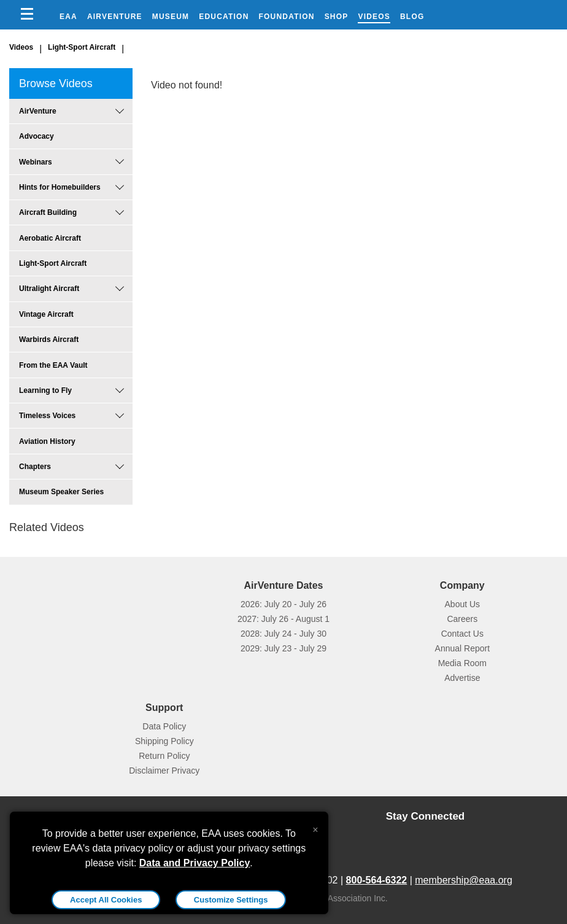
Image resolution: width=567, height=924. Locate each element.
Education (224, 17)
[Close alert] (315, 827)
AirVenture (115, 17)
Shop (337, 17)
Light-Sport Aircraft (82, 47)
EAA (68, 17)
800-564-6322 (377, 880)
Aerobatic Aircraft (50, 238)
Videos (374, 17)
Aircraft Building (48, 212)
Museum (171, 17)
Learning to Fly (45, 390)
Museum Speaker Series (61, 492)
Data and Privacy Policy (195, 863)
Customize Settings (231, 900)
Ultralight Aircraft (49, 289)
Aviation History (47, 441)
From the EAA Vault (53, 365)
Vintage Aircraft (46, 314)
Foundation (287, 17)
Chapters (35, 467)
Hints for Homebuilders (60, 187)
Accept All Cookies (106, 900)
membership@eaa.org (464, 880)
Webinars (36, 162)
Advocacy (37, 136)
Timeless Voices (47, 416)
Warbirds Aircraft (49, 340)
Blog (412, 17)
